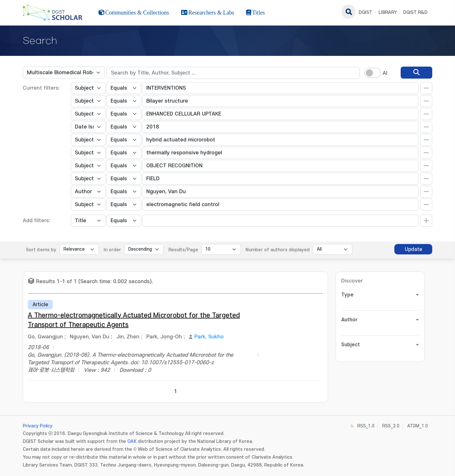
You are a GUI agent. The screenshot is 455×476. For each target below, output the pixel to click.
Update (413, 249)
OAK (132, 441)
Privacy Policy (38, 426)
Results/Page (183, 250)
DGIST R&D (415, 12)
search (349, 12)
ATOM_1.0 (418, 426)
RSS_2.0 (391, 426)
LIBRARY (388, 12)
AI (385, 73)
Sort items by (41, 250)
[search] (416, 73)
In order (112, 250)
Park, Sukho (209, 337)
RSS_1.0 (366, 426)
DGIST (365, 12)
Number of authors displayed (278, 250)
